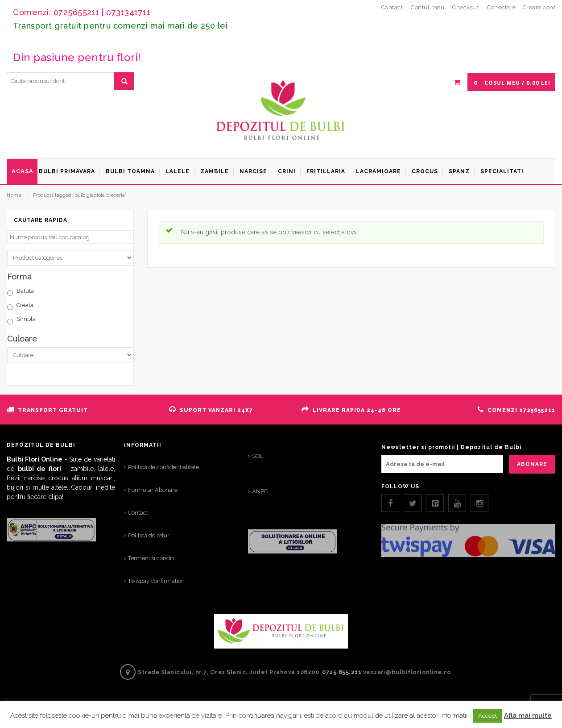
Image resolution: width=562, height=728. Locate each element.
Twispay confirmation (156, 581)
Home (14, 195)
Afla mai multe (528, 716)
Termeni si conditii (152, 558)
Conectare (502, 7)
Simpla (26, 319)
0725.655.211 (342, 672)
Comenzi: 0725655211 (56, 12)
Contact (138, 513)
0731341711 (128, 12)
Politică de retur (149, 535)
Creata (25, 305)
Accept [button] (488, 716)
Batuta (25, 291)
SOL (258, 456)
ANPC (260, 491)
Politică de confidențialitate (163, 467)
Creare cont (539, 7)
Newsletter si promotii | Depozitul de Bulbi (451, 447)
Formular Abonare (153, 490)
